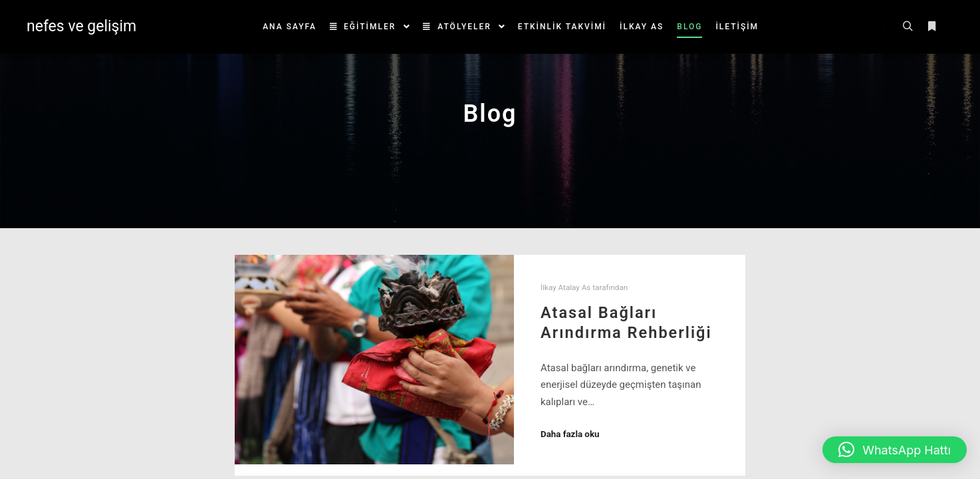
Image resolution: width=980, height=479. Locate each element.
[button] (895, 450)
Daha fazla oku (570, 434)
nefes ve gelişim (81, 26)
